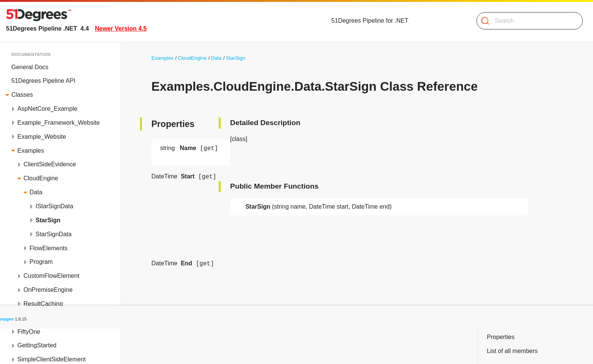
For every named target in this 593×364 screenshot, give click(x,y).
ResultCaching (43, 304)
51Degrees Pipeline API (43, 81)
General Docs (30, 67)
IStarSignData (54, 206)
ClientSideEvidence (50, 164)
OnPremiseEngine (48, 290)
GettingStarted (37, 345)
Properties (500, 337)
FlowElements (48, 248)
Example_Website (42, 137)
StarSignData (54, 234)
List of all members (512, 351)
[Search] (527, 21)
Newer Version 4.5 (121, 29)
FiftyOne (29, 332)
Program (41, 262)
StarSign (48, 220)
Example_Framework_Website (59, 123)
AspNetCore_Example (47, 109)
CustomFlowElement (51, 276)
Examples (31, 151)
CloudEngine (41, 178)
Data (36, 192)
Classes (22, 95)
